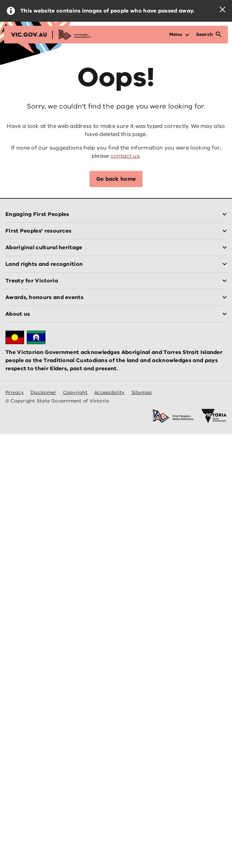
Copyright (75, 392)
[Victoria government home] (214, 416)
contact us (125, 156)
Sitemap (142, 392)
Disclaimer (43, 392)
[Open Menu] (179, 35)
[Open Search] (209, 35)
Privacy (15, 392)
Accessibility (110, 392)
